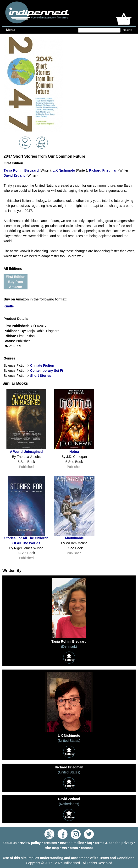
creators (50, 843)
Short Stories (41, 376)
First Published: (16, 326)
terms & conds (107, 843)
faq (90, 843)
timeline (78, 843)
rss (64, 848)
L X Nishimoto (64, 170)
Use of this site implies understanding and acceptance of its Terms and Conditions (69, 858)
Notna (74, 452)
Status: (9, 341)
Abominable (74, 538)
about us (10, 843)
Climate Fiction (42, 365)
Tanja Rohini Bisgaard (21, 170)
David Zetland (15, 175)
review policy (30, 843)
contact (87, 848)
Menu (10, 30)
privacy (127, 843)
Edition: (10, 336)
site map (52, 848)
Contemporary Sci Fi (47, 371)
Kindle (9, 306)
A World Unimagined (26, 452)
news (64, 843)
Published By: (15, 331)
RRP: (8, 346)
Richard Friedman (103, 170)
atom (74, 848)
